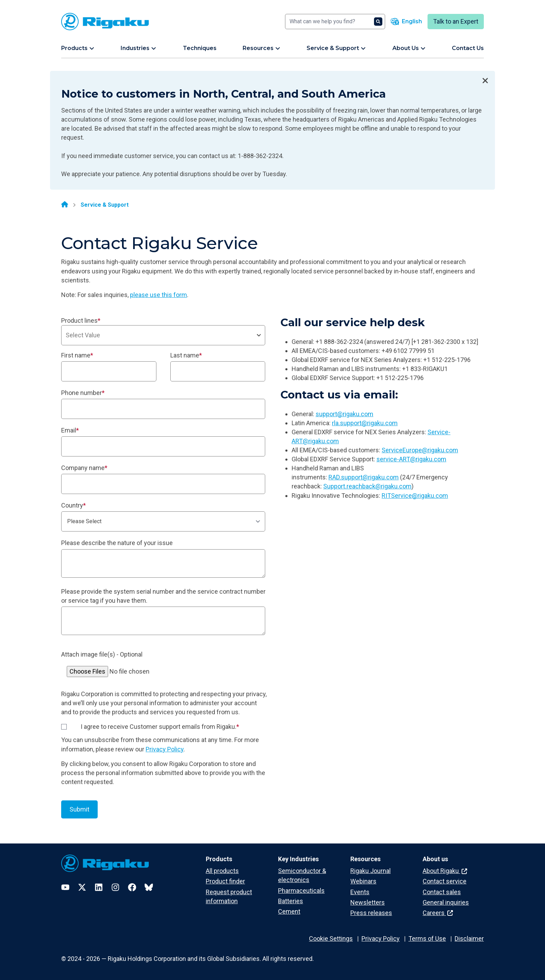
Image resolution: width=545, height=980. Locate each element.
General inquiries (446, 902)
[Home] (65, 205)
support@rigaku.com (344, 414)
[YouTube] (65, 887)
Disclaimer (469, 938)
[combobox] (163, 335)
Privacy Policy (165, 749)
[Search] (335, 22)
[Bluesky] (149, 887)
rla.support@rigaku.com (365, 423)
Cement (289, 911)
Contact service (445, 881)
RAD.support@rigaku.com (364, 477)
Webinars (363, 881)
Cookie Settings (331, 938)
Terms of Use (427, 938)
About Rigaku (445, 871)
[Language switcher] (406, 22)
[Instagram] (115, 887)
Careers (438, 913)
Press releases (371, 913)
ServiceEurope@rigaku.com (420, 450)
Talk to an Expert (456, 21)
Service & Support (105, 205)
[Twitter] (82, 887)
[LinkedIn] (99, 887)
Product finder (225, 881)
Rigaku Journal (371, 871)
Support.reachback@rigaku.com (367, 486)
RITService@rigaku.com (415, 496)
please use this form (158, 295)
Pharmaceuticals (301, 891)
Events (360, 892)
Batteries (291, 901)
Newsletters (368, 902)
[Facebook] (132, 887)
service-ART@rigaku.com (411, 459)
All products (222, 871)
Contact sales (442, 892)
